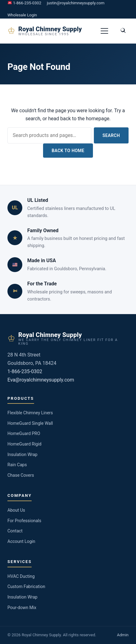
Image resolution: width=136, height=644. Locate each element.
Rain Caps (17, 465)
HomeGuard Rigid (24, 444)
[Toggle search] (123, 31)
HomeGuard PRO (24, 433)
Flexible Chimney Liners (30, 413)
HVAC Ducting (21, 576)
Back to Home (68, 151)
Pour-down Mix (22, 608)
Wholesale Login (22, 15)
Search (111, 135)
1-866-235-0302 (24, 3)
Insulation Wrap (22, 454)
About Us (16, 510)
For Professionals (24, 521)
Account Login (21, 541)
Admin (123, 635)
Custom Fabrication (26, 586)
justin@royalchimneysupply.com (76, 3)
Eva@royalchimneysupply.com (41, 380)
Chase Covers (21, 475)
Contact (15, 531)
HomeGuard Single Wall (30, 423)
